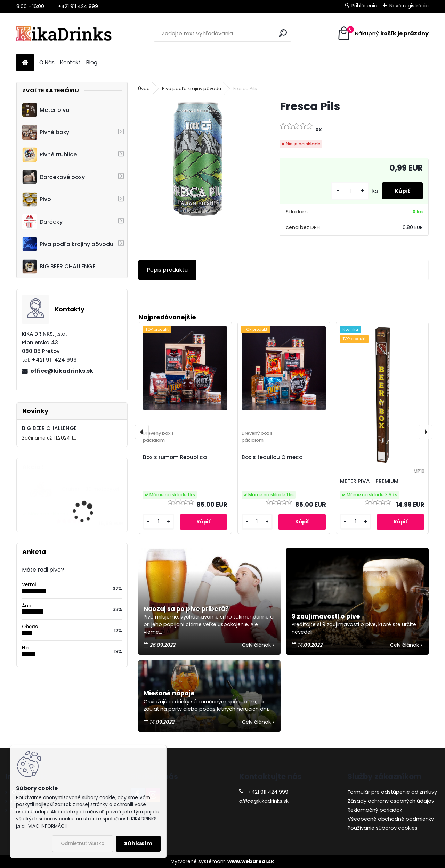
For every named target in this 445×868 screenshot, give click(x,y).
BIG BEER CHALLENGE (59, 267)
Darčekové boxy (54, 177)
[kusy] (347, 191)
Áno (27, 606)
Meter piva (46, 110)
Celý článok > (258, 645)
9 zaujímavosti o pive (326, 616)
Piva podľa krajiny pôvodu (68, 244)
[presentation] (142, 432)
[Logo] (64, 34)
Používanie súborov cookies (383, 828)
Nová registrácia (409, 6)
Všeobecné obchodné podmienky (391, 819)
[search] (283, 33)
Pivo (37, 199)
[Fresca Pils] (198, 159)
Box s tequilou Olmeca (272, 457)
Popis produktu (167, 270)
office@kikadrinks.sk (62, 371)
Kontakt (70, 62)
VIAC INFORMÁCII (47, 826)
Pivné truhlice (50, 155)
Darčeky (42, 222)
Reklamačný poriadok (375, 810)
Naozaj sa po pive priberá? (186, 609)
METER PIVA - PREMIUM (369, 481)
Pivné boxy (46, 132)
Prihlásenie (364, 6)
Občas (30, 627)
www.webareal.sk (251, 861)
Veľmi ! (30, 585)
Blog (92, 62)
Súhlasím (138, 844)
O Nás (47, 62)
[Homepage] (25, 63)
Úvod (144, 88)
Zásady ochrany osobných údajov (391, 801)
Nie (26, 648)
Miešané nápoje (169, 693)
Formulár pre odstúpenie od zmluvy (392, 792)
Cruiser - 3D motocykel (91, 489)
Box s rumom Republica (175, 457)
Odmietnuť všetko (83, 844)
